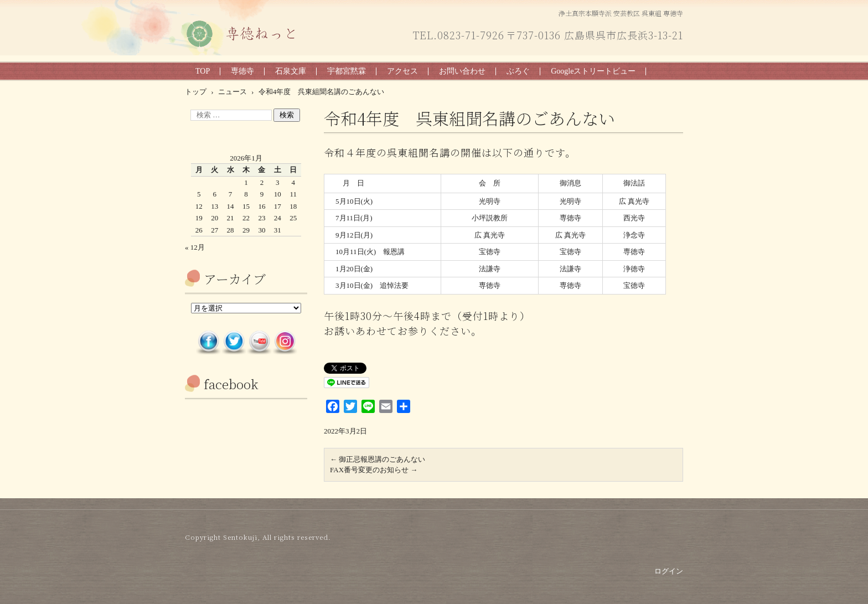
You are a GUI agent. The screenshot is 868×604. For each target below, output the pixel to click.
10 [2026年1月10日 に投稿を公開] (278, 194)
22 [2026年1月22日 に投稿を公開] (246, 218)
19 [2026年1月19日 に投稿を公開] (199, 218)
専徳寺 (242, 71)
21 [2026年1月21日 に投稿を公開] (231, 218)
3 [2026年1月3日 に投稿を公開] (278, 182)
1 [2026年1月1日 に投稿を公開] (246, 182)
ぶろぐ (518, 71)
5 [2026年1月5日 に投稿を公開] (199, 194)
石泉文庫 (291, 71)
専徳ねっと (210, 55)
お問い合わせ (462, 71)
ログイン (669, 571)
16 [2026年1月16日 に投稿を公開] (262, 206)
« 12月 (195, 247)
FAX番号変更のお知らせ (374, 470)
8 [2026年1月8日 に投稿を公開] (246, 194)
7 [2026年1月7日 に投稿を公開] (231, 194)
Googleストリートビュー (593, 71)
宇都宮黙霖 (347, 71)
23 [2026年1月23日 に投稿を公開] (262, 218)
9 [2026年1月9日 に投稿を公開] (262, 194)
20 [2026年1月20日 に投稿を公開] (215, 218)
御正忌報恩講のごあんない (378, 459)
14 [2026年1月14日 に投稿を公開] (231, 206)
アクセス (402, 71)
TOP (203, 71)
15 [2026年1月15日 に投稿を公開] (246, 206)
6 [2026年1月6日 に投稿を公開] (215, 194)
